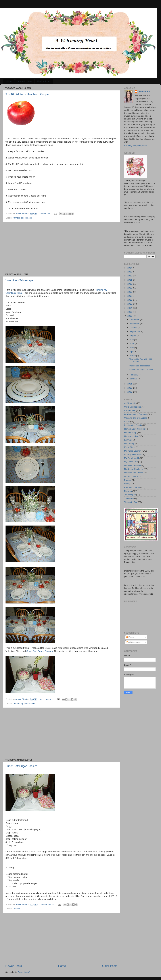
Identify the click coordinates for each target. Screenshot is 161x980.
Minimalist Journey (133, 451)
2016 (130, 300)
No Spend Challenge (134, 469)
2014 (130, 308)
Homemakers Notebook (135, 429)
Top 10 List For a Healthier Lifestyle (27, 94)
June (132, 344)
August (133, 336)
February (134, 375)
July (132, 340)
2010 (130, 388)
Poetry (127, 484)
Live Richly (129, 444)
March (133, 356)
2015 (130, 304)
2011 (130, 384)
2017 (130, 296)
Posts (130, 637)
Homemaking (130, 433)
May (132, 348)
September (135, 332)
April (132, 352)
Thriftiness (129, 498)
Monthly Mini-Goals (133, 455)
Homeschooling (131, 436)
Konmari (128, 440)
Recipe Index (44, 81)
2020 (130, 284)
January (134, 379)
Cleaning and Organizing (136, 418)
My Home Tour (131, 462)
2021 (130, 280)
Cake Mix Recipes (133, 407)
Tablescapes (130, 495)
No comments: (47, 699)
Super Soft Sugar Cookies (40, 651)
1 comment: (45, 214)
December (135, 319)
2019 (130, 288)
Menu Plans (130, 447)
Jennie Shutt (144, 92)
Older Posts (110, 966)
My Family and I (131, 458)
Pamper (128, 480)
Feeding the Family (133, 425)
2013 (130, 312)
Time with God (131, 502)
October (134, 328)
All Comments (134, 642)
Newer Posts (14, 966)
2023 (130, 272)
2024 (130, 268)
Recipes (16, 909)
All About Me (130, 403)
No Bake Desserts (133, 465)
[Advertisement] (61, 248)
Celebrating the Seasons (24, 704)
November (135, 324)
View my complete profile (136, 146)
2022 (130, 276)
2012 (130, 316)
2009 (130, 392)
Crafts (127, 422)
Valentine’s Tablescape (19, 280)
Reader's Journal (132, 487)
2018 (130, 292)
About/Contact (25, 81)
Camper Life (130, 411)
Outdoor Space (131, 476)
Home (9, 81)
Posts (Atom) (24, 972)
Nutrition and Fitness (22, 218)
